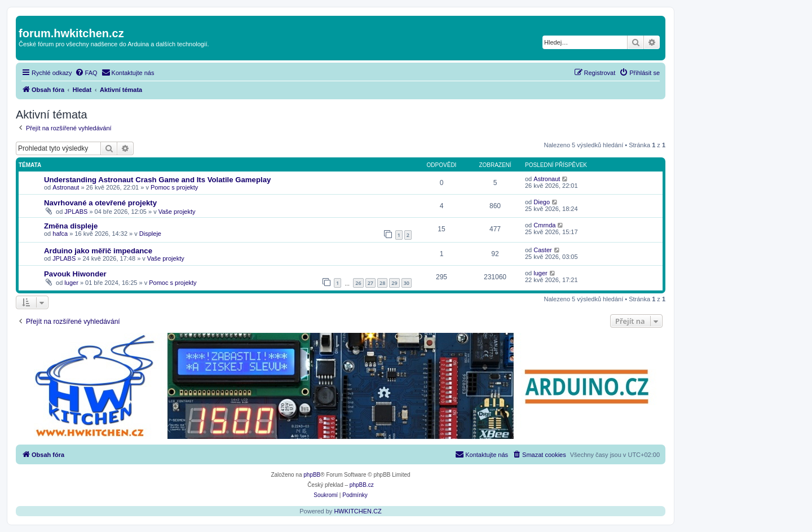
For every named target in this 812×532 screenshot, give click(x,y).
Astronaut (66, 187)
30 (407, 283)
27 (370, 283)
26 (358, 283)
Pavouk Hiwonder (75, 274)
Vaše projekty (177, 212)
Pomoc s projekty (174, 187)
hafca (60, 234)
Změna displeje (71, 226)
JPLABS (76, 212)
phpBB (312, 475)
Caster (542, 250)
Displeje (150, 234)
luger (71, 283)
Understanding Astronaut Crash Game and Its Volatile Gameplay (157, 180)
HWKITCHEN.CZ (358, 511)
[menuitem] (86, 73)
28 (382, 283)
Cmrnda (544, 225)
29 (394, 283)
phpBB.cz (362, 485)
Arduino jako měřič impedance (98, 251)
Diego (542, 202)
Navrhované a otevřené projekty (100, 203)
